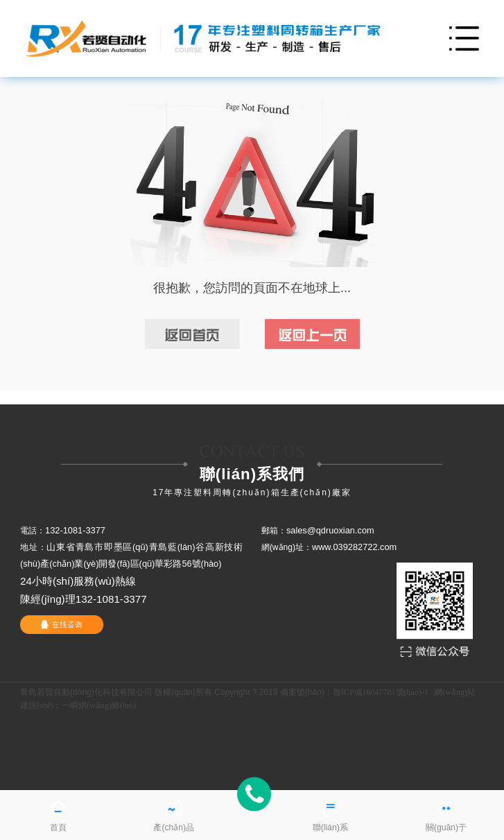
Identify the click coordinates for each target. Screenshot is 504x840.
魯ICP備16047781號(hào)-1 (381, 692)
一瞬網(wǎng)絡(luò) (99, 705)
